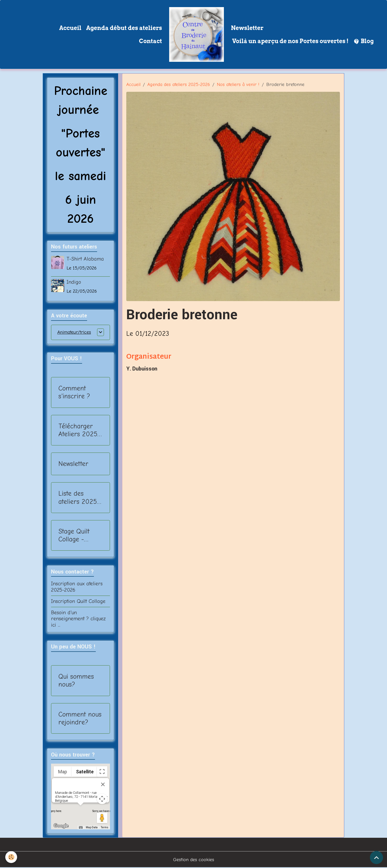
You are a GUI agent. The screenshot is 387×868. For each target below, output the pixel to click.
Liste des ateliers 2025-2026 (79, 498)
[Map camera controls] (102, 799)
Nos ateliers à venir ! (238, 85)
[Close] (103, 784)
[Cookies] (11, 857)
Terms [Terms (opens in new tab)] (105, 827)
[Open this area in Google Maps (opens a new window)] (61, 826)
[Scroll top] (376, 857)
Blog (364, 41)
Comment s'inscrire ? (74, 392)
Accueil (70, 28)
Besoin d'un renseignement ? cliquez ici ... (78, 619)
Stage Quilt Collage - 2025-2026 (75, 535)
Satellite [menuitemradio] (85, 772)
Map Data (92, 827)
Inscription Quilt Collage (78, 601)
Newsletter (247, 28)
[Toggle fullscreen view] (102, 771)
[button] (81, 810)
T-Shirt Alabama (85, 259)
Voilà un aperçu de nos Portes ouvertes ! (290, 41)
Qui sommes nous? (76, 680)
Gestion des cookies (194, 860)
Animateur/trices (74, 332)
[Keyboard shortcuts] (81, 828)
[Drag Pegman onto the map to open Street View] (102, 818)
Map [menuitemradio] (63, 772)
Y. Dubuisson (142, 369)
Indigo (74, 282)
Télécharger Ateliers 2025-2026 (79, 430)
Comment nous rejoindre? (80, 718)
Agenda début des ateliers (124, 28)
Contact (150, 41)
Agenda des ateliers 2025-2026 (179, 85)
